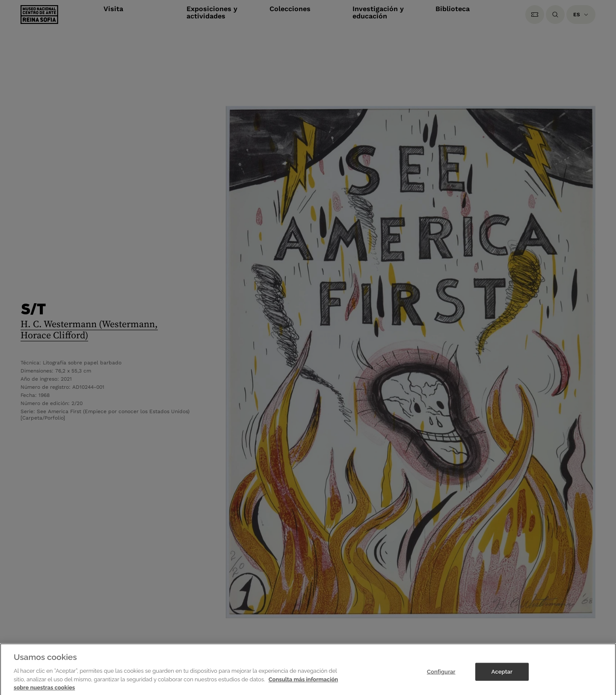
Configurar (441, 674)
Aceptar (502, 674)
